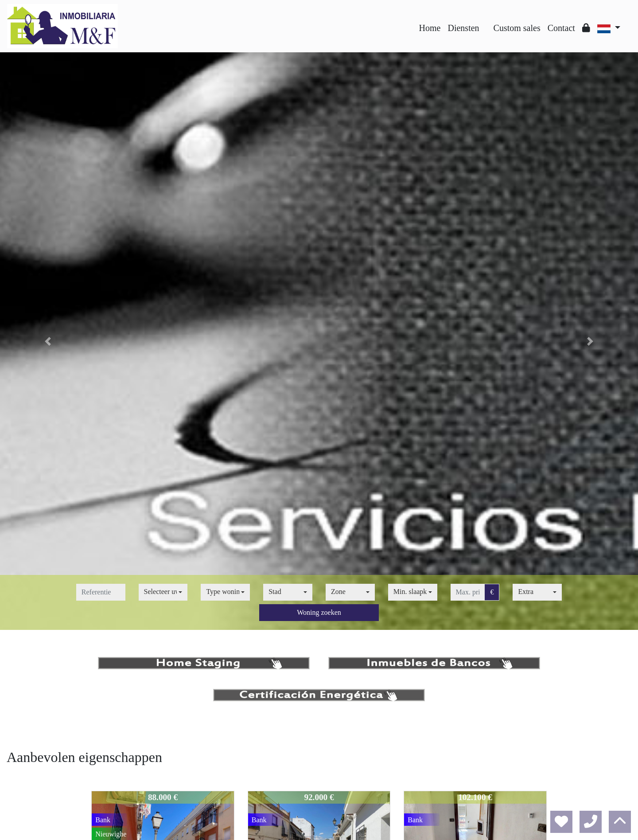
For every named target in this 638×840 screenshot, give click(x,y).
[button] (48, 341)
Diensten (463, 28)
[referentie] (101, 592)
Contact (561, 28)
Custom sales (517, 28)
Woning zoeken (319, 612)
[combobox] (163, 592)
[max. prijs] (468, 592)
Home (430, 28)
